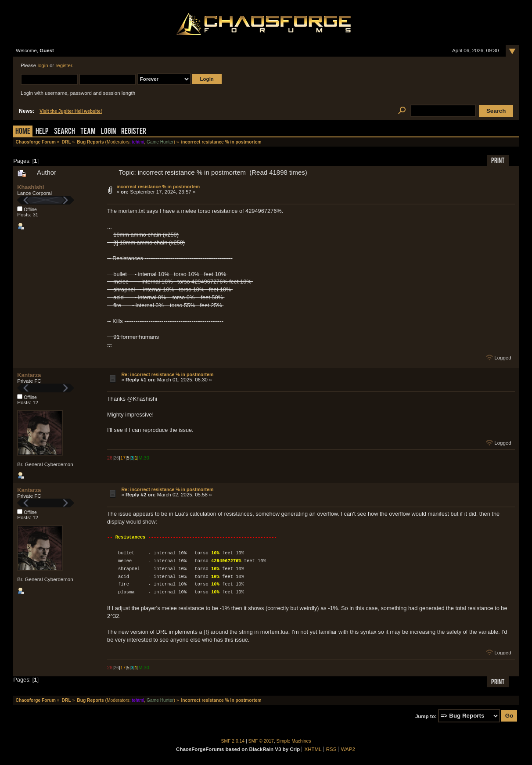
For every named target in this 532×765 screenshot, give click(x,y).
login (43, 65)
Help (42, 132)
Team (88, 132)
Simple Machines (294, 741)
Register (134, 132)
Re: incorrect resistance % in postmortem (167, 374)
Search (65, 132)
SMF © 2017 (261, 741)
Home (23, 132)
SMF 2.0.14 (233, 741)
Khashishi (31, 187)
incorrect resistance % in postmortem (158, 187)
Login (108, 132)
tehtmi (138, 142)
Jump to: (426, 716)
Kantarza (29, 375)
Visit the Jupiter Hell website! (71, 111)
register (64, 65)
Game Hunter (160, 142)
